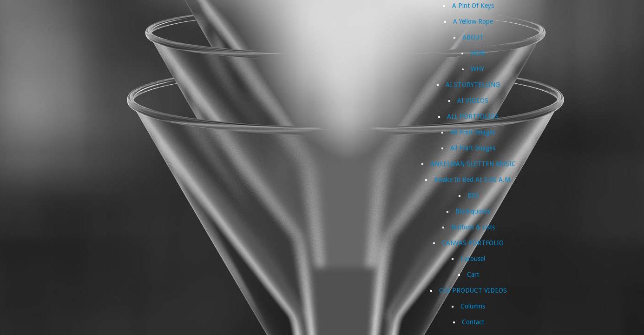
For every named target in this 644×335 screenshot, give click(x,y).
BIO (473, 195)
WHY (477, 69)
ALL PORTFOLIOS (473, 116)
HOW (478, 53)
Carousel (473, 259)
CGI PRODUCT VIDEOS (473, 290)
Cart (473, 275)
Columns (473, 306)
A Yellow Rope (473, 21)
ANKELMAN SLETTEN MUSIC (473, 164)
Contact (473, 322)
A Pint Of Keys (473, 6)
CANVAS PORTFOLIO (473, 243)
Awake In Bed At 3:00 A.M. (473, 180)
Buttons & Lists (473, 227)
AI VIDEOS (473, 100)
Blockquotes (473, 211)
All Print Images (473, 132)
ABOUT (473, 37)
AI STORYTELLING (473, 85)
